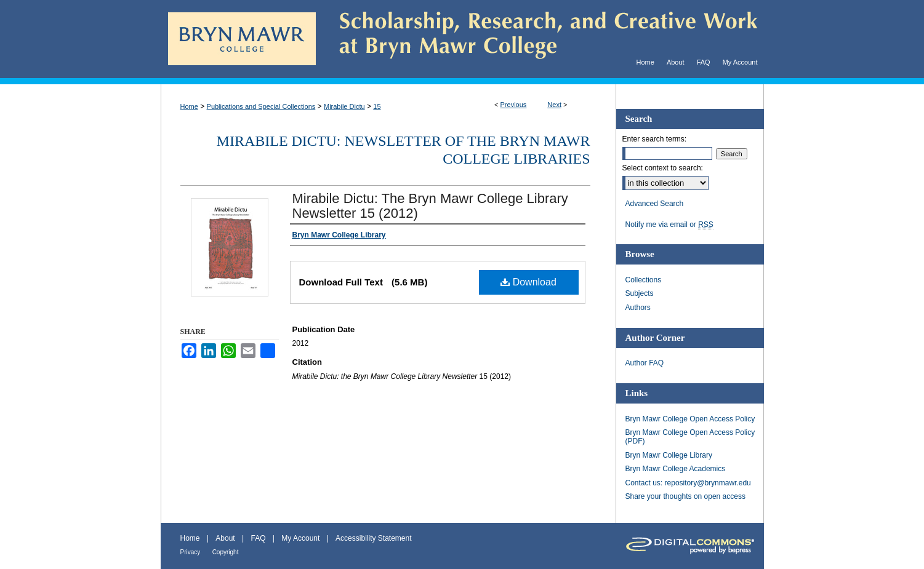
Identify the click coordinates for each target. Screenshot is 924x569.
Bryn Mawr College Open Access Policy (690, 419)
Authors (638, 308)
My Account (300, 538)
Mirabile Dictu (344, 106)
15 (377, 106)
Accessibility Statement (373, 538)
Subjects (640, 293)
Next (554, 105)
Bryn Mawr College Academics (676, 469)
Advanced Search (655, 204)
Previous (514, 105)
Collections (644, 280)
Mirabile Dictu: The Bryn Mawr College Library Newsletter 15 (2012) (430, 206)
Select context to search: (663, 168)
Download (528, 282)
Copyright (226, 552)
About (225, 538)
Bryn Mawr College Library (669, 455)
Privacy (191, 552)
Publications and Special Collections (261, 106)
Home (189, 106)
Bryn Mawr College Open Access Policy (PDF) (690, 437)
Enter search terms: (655, 139)
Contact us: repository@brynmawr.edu (688, 483)
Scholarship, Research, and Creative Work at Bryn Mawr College (540, 39)
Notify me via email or (669, 225)
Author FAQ (645, 363)
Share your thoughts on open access (685, 496)
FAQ (258, 538)
